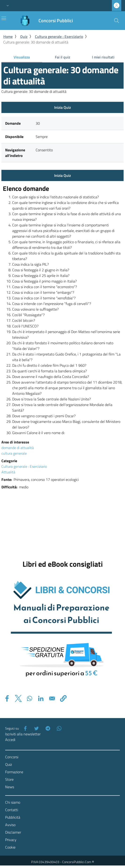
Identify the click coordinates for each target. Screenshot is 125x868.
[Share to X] (18, 698)
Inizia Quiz (62, 107)
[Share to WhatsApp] (30, 698)
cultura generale (14, 453)
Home (8, 36)
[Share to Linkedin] (41, 698)
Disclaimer (13, 832)
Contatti (12, 810)
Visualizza (28, 58)
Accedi (10, 740)
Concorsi (12, 757)
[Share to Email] (52, 698)
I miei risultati (103, 57)
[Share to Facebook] (7, 698)
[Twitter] (36, 728)
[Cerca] (117, 21)
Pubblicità (13, 817)
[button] (8, 6)
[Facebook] (24, 728)
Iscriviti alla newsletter (23, 734)
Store (9, 779)
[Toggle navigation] (4, 18)
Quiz (24, 36)
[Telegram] (47, 728)
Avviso (10, 825)
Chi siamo (13, 802)
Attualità (8, 472)
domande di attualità (18, 448)
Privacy (11, 840)
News (10, 787)
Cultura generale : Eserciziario (59, 36)
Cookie (10, 847)
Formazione (14, 772)
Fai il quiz (62, 57)
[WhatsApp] (58, 728)
